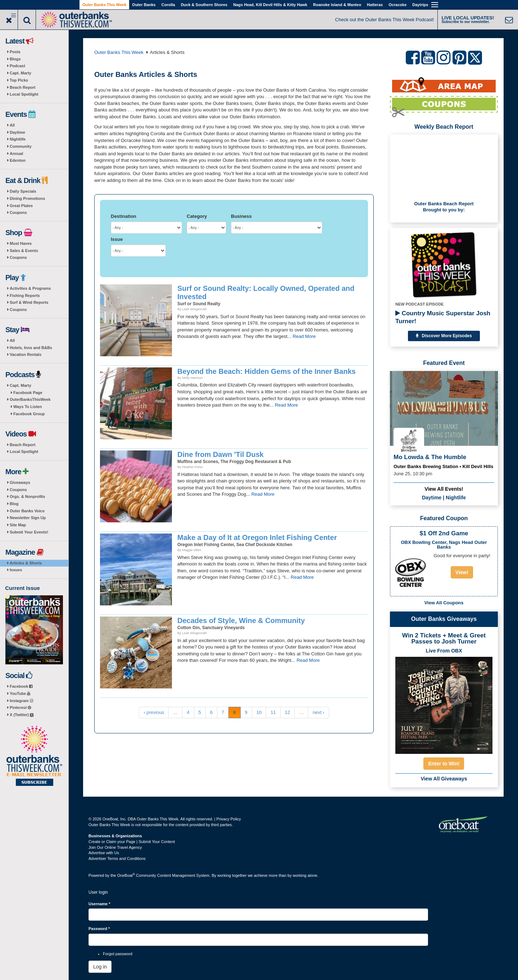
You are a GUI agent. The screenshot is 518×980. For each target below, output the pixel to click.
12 (287, 712)
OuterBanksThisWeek (30, 399)
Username (99, 904)
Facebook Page (28, 393)
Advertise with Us (104, 853)
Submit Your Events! (29, 532)
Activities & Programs (30, 288)
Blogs (15, 59)
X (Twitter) (22, 715)
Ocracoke (397, 5)
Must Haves (21, 243)
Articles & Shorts (26, 563)
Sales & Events (24, 251)
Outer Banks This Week (104, 5)
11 (273, 712)
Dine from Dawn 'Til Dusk (221, 454)
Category (197, 216)
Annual (16, 154)
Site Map (18, 525)
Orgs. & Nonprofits (27, 496)
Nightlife (18, 139)
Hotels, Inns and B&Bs (31, 348)
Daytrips (420, 5)
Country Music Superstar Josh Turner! (443, 317)
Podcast (17, 66)
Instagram (21, 701)
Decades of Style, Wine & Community (241, 620)
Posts (15, 52)
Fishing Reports (25, 296)
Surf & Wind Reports (29, 302)
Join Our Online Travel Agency (115, 847)
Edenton (18, 160)
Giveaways (20, 482)
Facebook (21, 686)
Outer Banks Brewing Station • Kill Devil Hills (444, 466)
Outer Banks (144, 5)
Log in (100, 967)
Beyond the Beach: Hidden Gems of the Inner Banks (267, 371)
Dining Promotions (27, 198)
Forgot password (118, 954)
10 (259, 712)
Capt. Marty (21, 73)
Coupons (18, 212)
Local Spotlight (24, 94)
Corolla (168, 5)
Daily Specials (23, 191)
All (12, 125)
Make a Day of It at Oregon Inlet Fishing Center (257, 537)
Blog (14, 504)
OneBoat (126, 875)
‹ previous (154, 712)
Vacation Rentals (26, 354)
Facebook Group (29, 414)
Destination (124, 216)
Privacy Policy (228, 819)
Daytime (17, 132)
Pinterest (20, 707)
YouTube (20, 693)
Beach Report (23, 87)
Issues (16, 570)
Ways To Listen (28, 407)
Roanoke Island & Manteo (337, 5)
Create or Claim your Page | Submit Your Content (132, 842)
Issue (117, 239)
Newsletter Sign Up (28, 518)
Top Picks (19, 80)
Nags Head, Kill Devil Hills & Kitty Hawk (270, 5)
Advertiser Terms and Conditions (117, 858)
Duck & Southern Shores (204, 5)
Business (241, 216)
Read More (304, 336)
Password (99, 929)
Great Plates (21, 206)
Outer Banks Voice (27, 511)
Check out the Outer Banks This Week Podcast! (385, 20)
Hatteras (375, 5)
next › (319, 712)
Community (21, 146)
